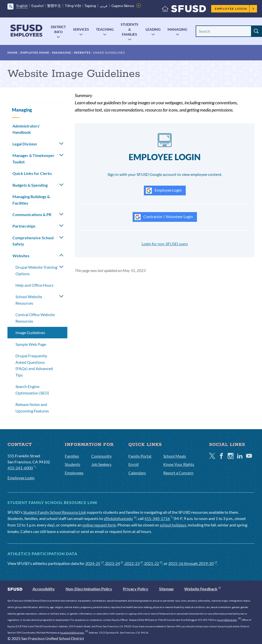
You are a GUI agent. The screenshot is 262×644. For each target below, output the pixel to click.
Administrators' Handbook (26, 129)
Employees (74, 473)
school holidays (173, 525)
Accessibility (44, 589)
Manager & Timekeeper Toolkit (34, 159)
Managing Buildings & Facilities (31, 200)
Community (101, 456)
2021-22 (153, 563)
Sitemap (166, 589)
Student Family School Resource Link (55, 512)
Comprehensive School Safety (33, 241)
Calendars (137, 473)
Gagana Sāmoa (123, 6)
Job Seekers (101, 464)
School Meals (175, 456)
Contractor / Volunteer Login (164, 217)
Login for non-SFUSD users (165, 244)
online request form (99, 525)
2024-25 (94, 563)
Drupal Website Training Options (36, 270)
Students (73, 464)
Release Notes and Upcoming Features (32, 408)
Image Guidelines (30, 332)
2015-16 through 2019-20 (193, 563)
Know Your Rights (179, 464)
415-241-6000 (22, 467)
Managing (177, 29)
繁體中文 (54, 6)
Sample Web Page (31, 344)
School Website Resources (29, 300)
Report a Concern (178, 473)
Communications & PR (32, 214)
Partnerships (24, 226)
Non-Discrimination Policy (89, 589)
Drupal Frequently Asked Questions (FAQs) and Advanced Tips (34, 365)
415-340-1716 (159, 518)
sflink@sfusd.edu (120, 518)
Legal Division (25, 144)
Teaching (105, 29)
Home (13, 53)
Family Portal (140, 456)
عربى (104, 6)
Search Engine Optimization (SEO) (32, 390)
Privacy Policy (136, 589)
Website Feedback (202, 589)
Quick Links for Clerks (32, 173)
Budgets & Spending (30, 185)
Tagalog (90, 6)
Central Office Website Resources (35, 318)
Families (72, 456)
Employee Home (35, 53)
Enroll (133, 464)
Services (81, 29)
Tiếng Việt (73, 6)
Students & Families (130, 29)
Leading (153, 29)
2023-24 (114, 563)
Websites (82, 53)
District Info (58, 29)
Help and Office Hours (35, 285)
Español (38, 6)
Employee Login (235, 9)
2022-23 (134, 563)
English (22, 6)
